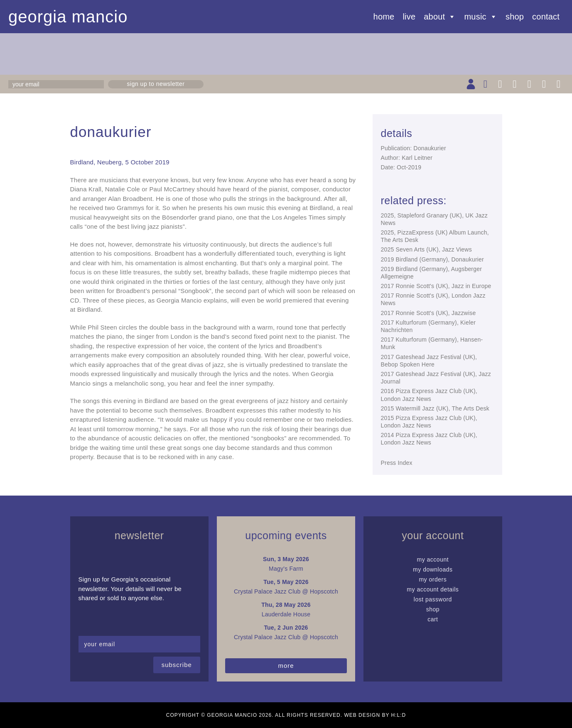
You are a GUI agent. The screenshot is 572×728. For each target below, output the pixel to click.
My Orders (433, 579)
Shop (515, 17)
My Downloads (433, 569)
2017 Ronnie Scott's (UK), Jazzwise (428, 313)
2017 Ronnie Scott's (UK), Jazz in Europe (436, 286)
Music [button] (481, 17)
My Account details (433, 589)
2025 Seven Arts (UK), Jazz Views (426, 249)
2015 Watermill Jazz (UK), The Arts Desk (435, 408)
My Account (433, 559)
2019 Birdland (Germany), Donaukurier (432, 259)
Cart (433, 619)
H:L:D (399, 715)
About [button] (440, 17)
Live (409, 17)
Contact (546, 17)
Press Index (397, 463)
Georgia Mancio (68, 17)
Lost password (433, 599)
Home (384, 17)
